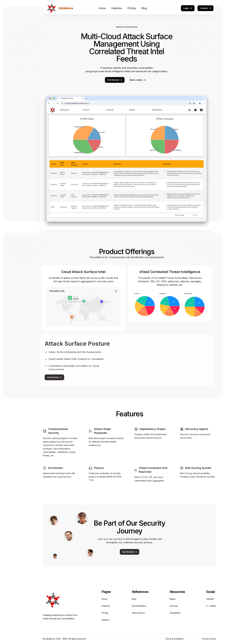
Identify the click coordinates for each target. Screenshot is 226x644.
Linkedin (210, 599)
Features (117, 8)
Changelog (175, 613)
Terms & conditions (175, 639)
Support (105, 620)
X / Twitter (211, 606)
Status (173, 599)
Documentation (139, 606)
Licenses (174, 606)
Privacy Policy (209, 639)
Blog (144, 8)
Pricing (132, 8)
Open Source (138, 613)
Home (102, 8)
